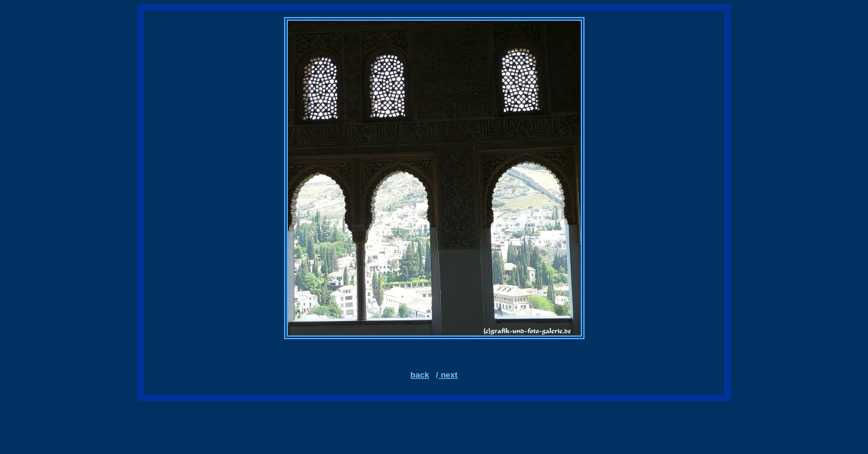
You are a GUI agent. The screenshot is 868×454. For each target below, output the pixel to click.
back (420, 375)
